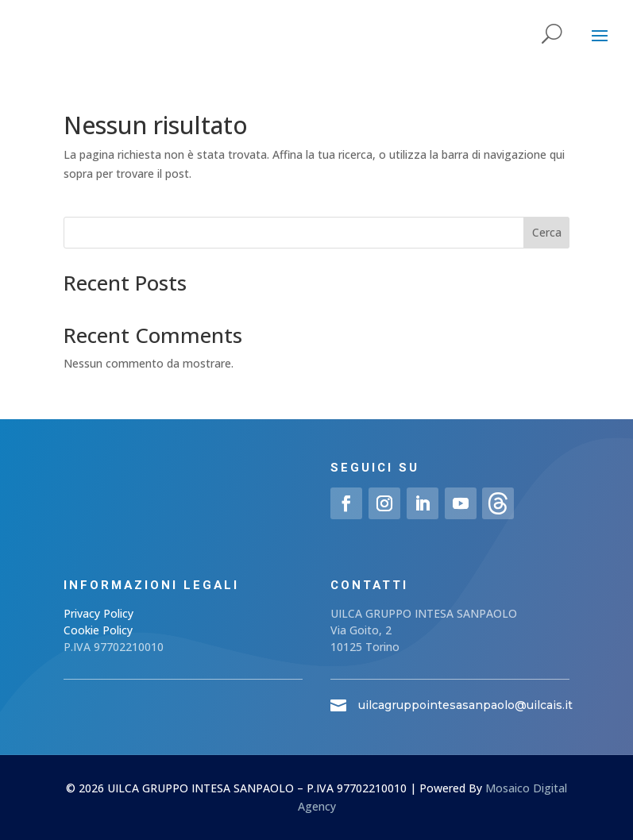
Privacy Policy (98, 613)
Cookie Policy (98, 630)
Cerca (547, 232)
